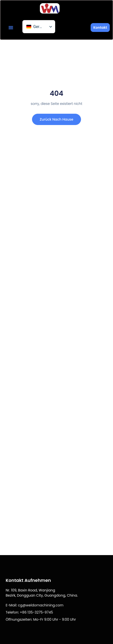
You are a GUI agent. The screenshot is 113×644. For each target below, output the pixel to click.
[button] (11, 28)
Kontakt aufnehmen (28, 580)
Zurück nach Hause (56, 119)
